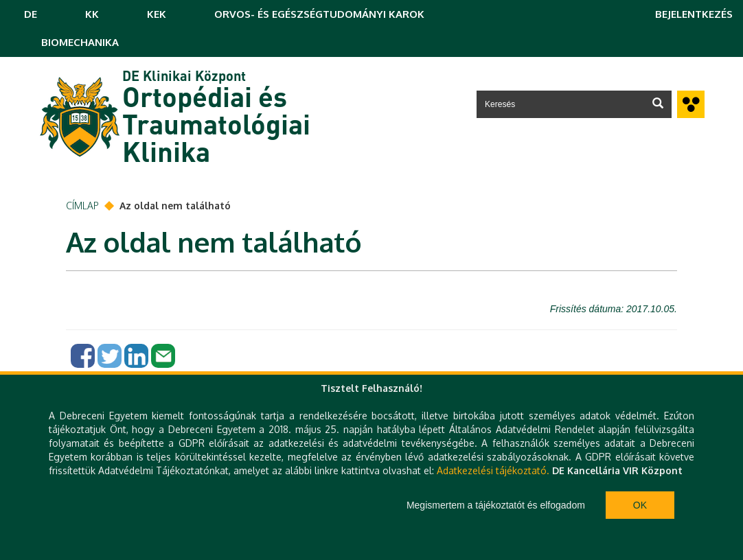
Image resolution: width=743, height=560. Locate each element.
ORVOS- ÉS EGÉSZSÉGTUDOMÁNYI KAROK (319, 14)
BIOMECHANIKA (80, 42)
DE (31, 14)
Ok (640, 505)
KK (92, 14)
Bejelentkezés (694, 14)
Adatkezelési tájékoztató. (493, 470)
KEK (157, 14)
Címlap (82, 206)
